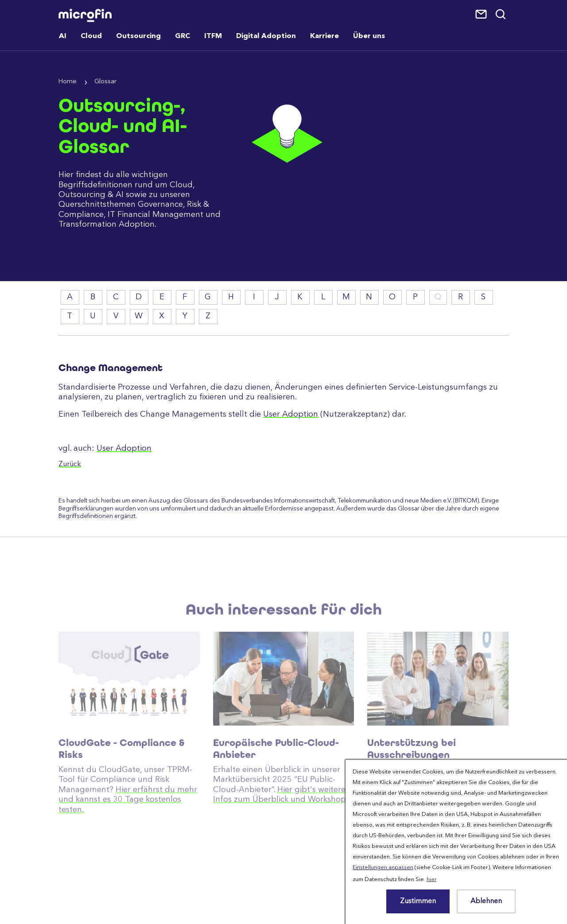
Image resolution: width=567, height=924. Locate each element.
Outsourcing (138, 36)
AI (63, 36)
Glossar (105, 82)
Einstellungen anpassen (383, 868)
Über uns (369, 36)
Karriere (324, 36)
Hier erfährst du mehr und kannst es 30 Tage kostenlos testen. (128, 825)
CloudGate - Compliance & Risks (122, 774)
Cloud (91, 36)
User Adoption (291, 414)
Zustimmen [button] (418, 901)
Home (68, 82)
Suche (501, 15)
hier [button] (432, 880)
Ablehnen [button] (486, 901)
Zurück (70, 464)
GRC (183, 36)
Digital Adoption (266, 36)
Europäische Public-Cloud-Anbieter (276, 774)
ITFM (213, 36)
